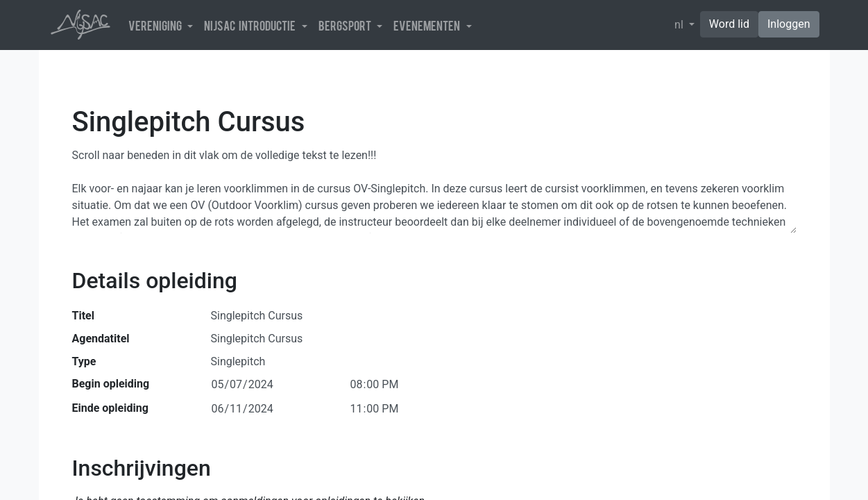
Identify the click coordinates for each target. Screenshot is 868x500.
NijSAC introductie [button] (251, 25)
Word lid (729, 24)
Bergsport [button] (347, 25)
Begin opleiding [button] (111, 384)
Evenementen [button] (428, 25)
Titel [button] (83, 316)
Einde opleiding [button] (110, 408)
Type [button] (84, 361)
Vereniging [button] (157, 25)
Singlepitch (238, 361)
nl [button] (680, 25)
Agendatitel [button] (101, 339)
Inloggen (789, 24)
